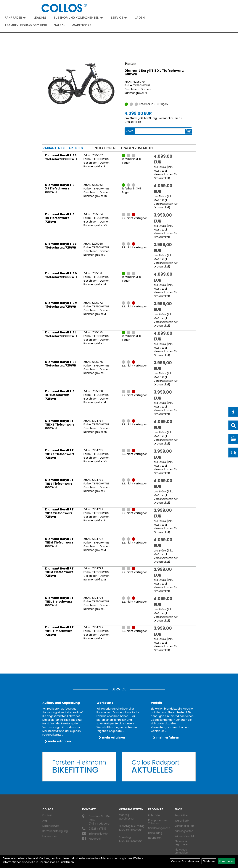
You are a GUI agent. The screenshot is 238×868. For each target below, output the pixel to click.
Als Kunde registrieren (182, 843)
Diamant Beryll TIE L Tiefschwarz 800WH (61, 334)
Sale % (59, 25)
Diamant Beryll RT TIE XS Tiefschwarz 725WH (60, 454)
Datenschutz (51, 826)
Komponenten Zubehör (158, 822)
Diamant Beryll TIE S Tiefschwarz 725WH (61, 246)
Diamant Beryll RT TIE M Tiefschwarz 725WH (59, 572)
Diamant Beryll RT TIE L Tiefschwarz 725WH (59, 631)
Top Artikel (181, 815)
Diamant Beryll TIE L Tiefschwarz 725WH (61, 364)
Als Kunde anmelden (181, 851)
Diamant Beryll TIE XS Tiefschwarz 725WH (60, 218)
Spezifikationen (102, 148)
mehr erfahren (59, 741)
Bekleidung (155, 833)
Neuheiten (155, 838)
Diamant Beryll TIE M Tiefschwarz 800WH (61, 275)
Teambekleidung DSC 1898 (26, 25)
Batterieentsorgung (55, 831)
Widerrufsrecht (184, 836)
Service (119, 18)
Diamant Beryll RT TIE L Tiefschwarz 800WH (59, 602)
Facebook (95, 839)
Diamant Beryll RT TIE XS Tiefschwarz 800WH (60, 425)
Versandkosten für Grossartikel (166, 176)
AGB (45, 821)
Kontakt (47, 815)
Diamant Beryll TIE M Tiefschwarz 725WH (61, 305)
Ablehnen (209, 861)
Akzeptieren (226, 861)
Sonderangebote (159, 828)
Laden (140, 18)
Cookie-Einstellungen (185, 861)
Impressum (50, 836)
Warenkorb (82, 25)
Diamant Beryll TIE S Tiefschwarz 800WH (61, 157)
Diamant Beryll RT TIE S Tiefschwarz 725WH (59, 513)
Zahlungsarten (184, 831)
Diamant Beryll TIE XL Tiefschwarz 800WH (154, 72)
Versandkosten (184, 826)
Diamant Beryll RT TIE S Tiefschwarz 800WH (59, 484)
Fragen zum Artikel (138, 148)
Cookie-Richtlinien (62, 862)
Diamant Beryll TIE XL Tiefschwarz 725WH (60, 395)
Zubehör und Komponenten (78, 18)
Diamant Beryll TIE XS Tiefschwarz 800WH (60, 189)
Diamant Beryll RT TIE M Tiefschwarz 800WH (59, 543)
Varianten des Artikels (63, 148)
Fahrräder (15, 18)
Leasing (40, 18)
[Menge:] (160, 131)
